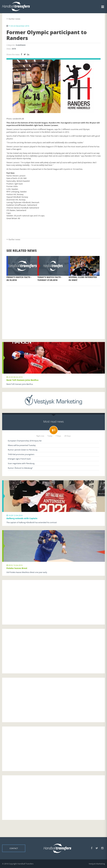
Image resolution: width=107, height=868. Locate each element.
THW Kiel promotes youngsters (21, 454)
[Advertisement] (53, 308)
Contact (14, 848)
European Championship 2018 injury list (25, 441)
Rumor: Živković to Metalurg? (20, 468)
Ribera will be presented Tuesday (22, 445)
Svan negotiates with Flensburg (21, 463)
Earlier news (13, 19)
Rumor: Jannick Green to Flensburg (23, 450)
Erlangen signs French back (19, 459)
